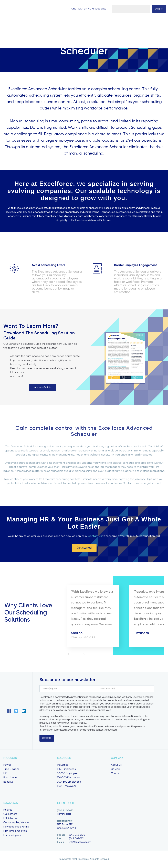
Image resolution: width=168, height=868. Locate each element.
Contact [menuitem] (116, 774)
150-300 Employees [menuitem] (69, 778)
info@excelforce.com (80, 842)
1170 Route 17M (65, 825)
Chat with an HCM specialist (130, 9)
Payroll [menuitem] (7, 765)
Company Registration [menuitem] (17, 823)
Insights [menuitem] (8, 810)
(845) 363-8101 (77, 839)
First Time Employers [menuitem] (15, 831)
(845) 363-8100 (77, 835)
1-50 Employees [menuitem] (66, 769)
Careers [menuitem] (116, 769)
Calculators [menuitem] (10, 814)
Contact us (95, 537)
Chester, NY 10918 (66, 828)
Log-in (158, 9)
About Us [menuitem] (116, 765)
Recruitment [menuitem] (10, 778)
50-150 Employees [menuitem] (68, 774)
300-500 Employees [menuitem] (69, 782)
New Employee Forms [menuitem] (16, 827)
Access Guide (43, 388)
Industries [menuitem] (63, 765)
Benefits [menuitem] (8, 782)
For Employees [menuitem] (12, 836)
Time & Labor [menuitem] (11, 769)
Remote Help (64, 814)
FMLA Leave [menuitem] (10, 819)
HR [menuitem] (5, 774)
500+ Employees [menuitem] (67, 786)
